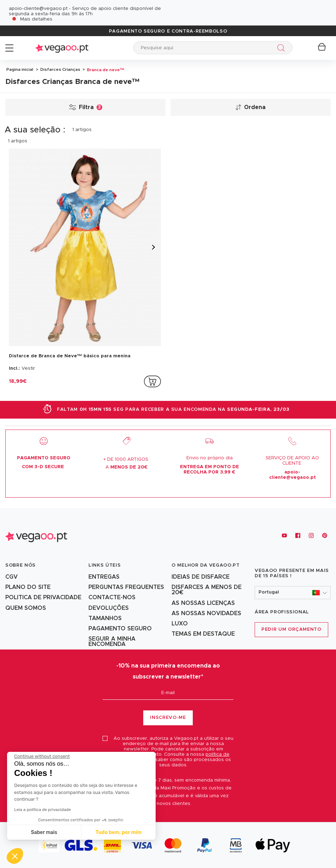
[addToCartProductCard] (152, 381)
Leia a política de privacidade (42, 810)
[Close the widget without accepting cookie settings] (41, 756)
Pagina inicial (20, 69)
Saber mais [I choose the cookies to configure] (43, 832)
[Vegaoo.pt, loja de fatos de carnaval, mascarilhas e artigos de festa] (36, 535)
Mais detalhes (36, 19)
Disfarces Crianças (60, 69)
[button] (293, 592)
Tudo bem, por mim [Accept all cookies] (118, 832)
